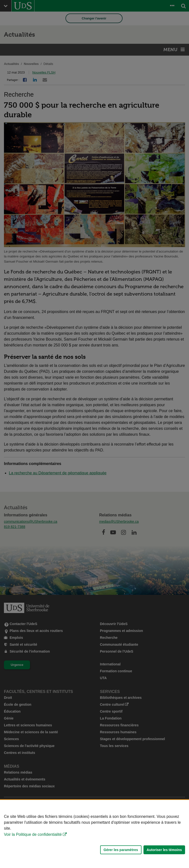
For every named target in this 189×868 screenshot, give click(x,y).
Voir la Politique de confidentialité (33, 834)
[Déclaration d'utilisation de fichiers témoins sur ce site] (94, 834)
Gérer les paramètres (121, 850)
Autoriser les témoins (164, 850)
